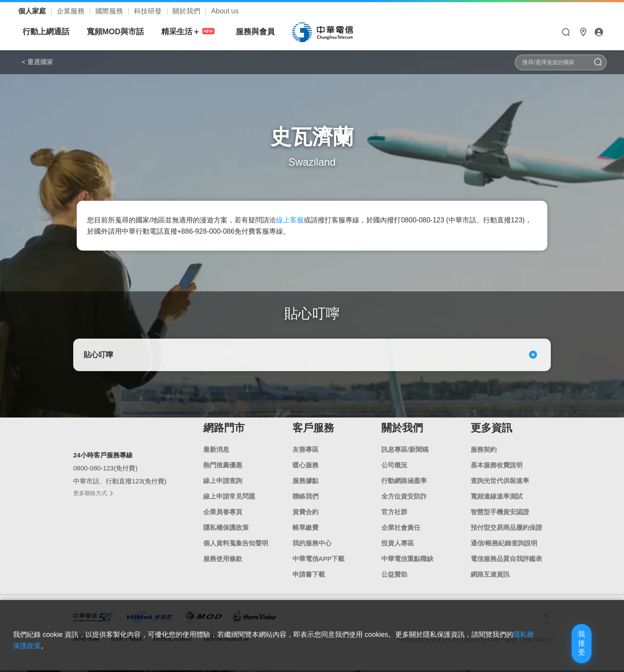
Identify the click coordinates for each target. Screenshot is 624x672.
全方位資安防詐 (404, 498)
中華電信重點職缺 (407, 560)
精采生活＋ (271, 32)
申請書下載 (309, 576)
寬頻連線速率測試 (497, 498)
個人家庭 (33, 11)
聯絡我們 (305, 498)
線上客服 (290, 220)
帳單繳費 (305, 529)
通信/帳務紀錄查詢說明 (504, 545)
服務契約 (484, 451)
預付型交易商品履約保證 (506, 529)
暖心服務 (305, 467)
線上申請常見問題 (229, 498)
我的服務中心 (312, 545)
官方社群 (394, 514)
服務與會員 (337, 32)
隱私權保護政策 (226, 529)
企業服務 (71, 11)
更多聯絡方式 (93, 495)
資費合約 (305, 514)
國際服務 (110, 11)
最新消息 (216, 451)
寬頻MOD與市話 (197, 32)
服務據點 (305, 482)
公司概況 (394, 467)
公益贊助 (394, 576)
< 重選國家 (37, 62)
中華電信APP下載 (319, 560)
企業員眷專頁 (223, 514)
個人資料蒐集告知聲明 (236, 545)
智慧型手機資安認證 (500, 514)
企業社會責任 (401, 529)
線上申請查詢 (223, 482)
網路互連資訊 (490, 576)
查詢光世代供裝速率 (500, 482)
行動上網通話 (127, 32)
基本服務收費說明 (497, 467)
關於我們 (187, 11)
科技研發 (149, 11)
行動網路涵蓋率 (404, 482)
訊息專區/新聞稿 (405, 451)
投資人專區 (398, 545)
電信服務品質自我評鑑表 (506, 560)
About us (225, 11)
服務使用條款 (223, 560)
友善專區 (305, 451)
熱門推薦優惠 (223, 467)
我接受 (565, 651)
